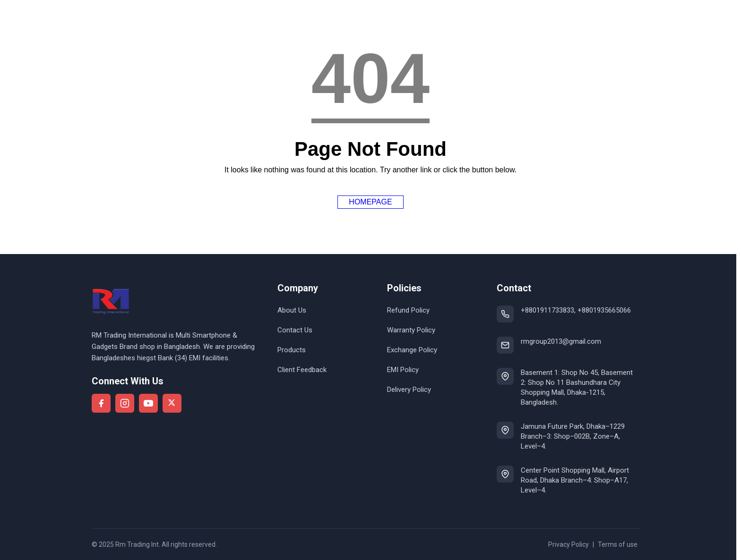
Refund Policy (408, 310)
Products (292, 350)
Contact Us (295, 330)
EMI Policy (403, 370)
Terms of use (618, 544)
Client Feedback (302, 370)
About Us (292, 310)
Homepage (370, 202)
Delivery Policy (409, 390)
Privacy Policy (569, 544)
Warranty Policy (411, 330)
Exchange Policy (412, 350)
